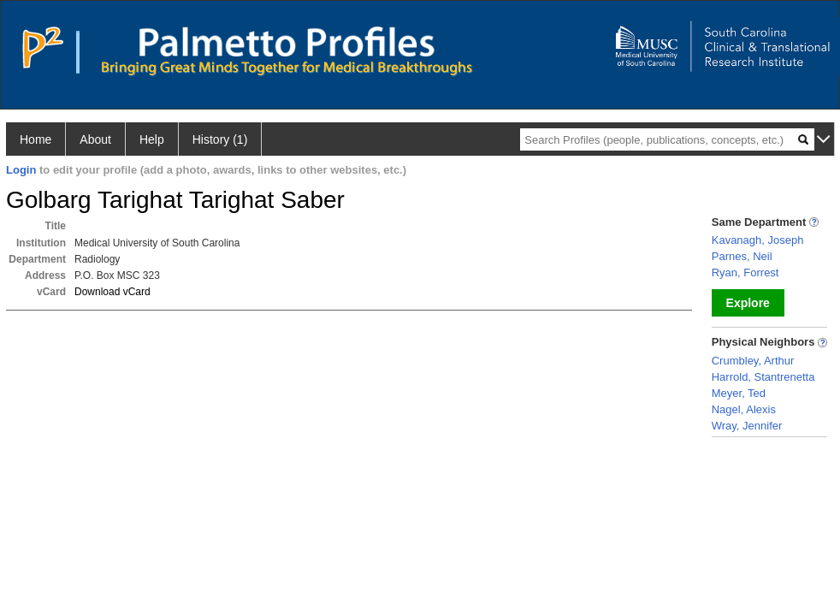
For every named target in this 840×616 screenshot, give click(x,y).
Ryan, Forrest (745, 272)
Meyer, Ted (739, 393)
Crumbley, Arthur (753, 361)
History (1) (220, 139)
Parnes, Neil (742, 256)
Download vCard (112, 292)
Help (152, 139)
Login (21, 170)
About (95, 139)
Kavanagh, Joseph (758, 240)
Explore (748, 303)
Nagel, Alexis (744, 409)
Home (35, 139)
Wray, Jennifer (747, 426)
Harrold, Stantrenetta (763, 377)
